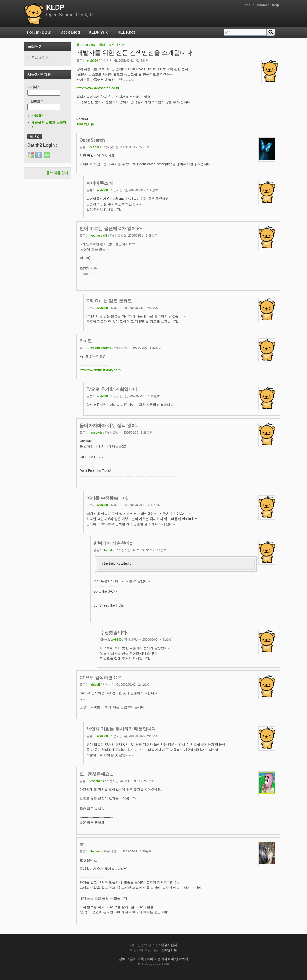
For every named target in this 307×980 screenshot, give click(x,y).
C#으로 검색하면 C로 (100, 678)
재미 (102, 45)
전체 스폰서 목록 (131, 959)
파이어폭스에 (100, 183)
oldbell (95, 685)
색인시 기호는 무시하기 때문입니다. (122, 729)
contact (263, 5)
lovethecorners (101, 348)
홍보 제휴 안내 (57, 173)
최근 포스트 (40, 57)
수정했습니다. (114, 632)
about (249, 5)
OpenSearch (92, 140)
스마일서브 (169, 950)
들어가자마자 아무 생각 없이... (109, 426)
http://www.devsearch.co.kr (98, 88)
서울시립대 (169, 945)
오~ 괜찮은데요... (96, 774)
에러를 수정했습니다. (107, 498)
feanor (95, 147)
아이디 (33, 87)
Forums (89, 45)
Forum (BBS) (39, 32)
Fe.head (96, 851)
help (276, 5)
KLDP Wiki (99, 32)
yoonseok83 (99, 236)
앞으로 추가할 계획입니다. (112, 389)
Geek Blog (70, 32)
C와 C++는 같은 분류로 (109, 301)
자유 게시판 (117, 45)
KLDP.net (126, 32)
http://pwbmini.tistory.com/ (100, 370)
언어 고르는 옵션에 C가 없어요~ (111, 229)
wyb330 (93, 60)
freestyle (96, 433)
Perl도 (86, 341)
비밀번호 (35, 101)
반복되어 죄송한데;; (113, 543)
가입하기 (38, 116)
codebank (97, 781)
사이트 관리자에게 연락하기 (167, 959)
